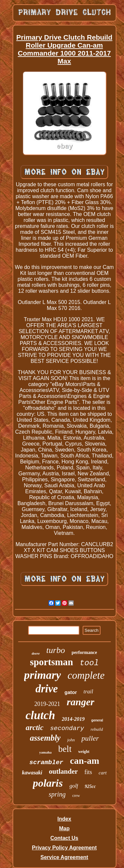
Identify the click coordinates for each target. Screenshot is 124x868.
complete (86, 675)
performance (84, 652)
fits (88, 772)
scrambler (46, 762)
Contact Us (64, 838)
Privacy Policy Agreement (64, 848)
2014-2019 (73, 719)
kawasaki (32, 773)
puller (90, 738)
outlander (63, 771)
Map (64, 828)
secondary (67, 728)
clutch (40, 715)
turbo (56, 650)
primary (42, 675)
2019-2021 (47, 704)
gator (71, 692)
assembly (45, 738)
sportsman (51, 662)
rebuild (97, 729)
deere (36, 653)
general (97, 720)
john (71, 740)
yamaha (45, 752)
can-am (84, 761)
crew (76, 796)
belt (65, 749)
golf (74, 786)
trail (88, 692)
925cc (90, 786)
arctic (35, 728)
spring (57, 794)
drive (47, 689)
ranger (81, 702)
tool (89, 663)
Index (64, 819)
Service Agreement (64, 857)
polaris (48, 783)
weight (84, 752)
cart (103, 773)
